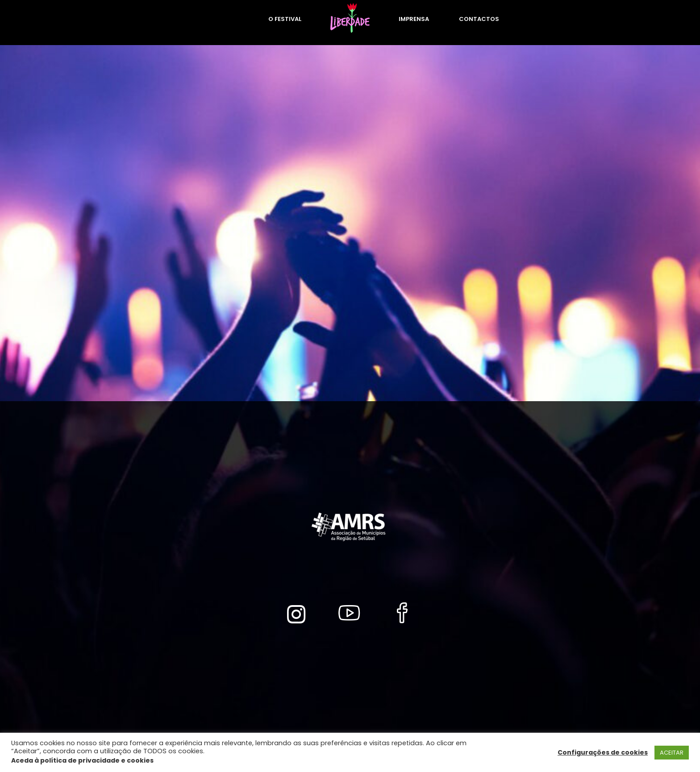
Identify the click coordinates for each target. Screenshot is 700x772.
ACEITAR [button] (672, 753)
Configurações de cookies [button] (603, 752)
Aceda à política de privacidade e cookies (82, 760)
